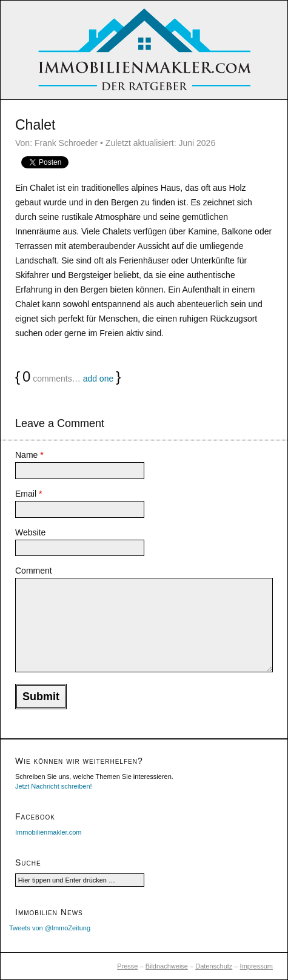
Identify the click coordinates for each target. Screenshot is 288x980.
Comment (34, 571)
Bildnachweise (167, 966)
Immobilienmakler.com (48, 832)
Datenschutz (214, 966)
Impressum (256, 966)
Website (30, 532)
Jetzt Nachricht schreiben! (54, 786)
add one (99, 379)
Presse (127, 966)
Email (28, 494)
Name (29, 455)
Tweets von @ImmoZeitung (50, 928)
